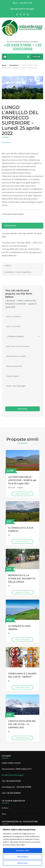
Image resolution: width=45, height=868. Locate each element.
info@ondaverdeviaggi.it (13, 775)
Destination (14, 65)
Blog (4, 814)
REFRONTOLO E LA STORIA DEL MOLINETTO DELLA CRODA (22, 579)
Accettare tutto (22, 851)
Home (4, 65)
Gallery (5, 808)
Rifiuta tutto (22, 863)
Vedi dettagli (23, 494)
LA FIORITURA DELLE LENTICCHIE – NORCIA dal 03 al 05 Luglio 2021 (22, 480)
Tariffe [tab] (8, 266)
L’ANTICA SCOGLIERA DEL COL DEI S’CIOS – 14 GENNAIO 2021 (22, 724)
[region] (22, 847)
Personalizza (22, 857)
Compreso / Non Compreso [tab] (18, 272)
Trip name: (11, 301)
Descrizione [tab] (10, 226)
